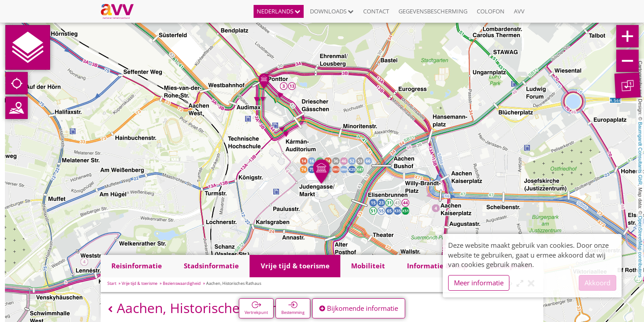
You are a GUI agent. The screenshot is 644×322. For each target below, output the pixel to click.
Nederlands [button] (279, 11)
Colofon (491, 11)
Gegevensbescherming (433, 11)
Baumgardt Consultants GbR (640, 154)
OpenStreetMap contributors (640, 246)
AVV (519, 11)
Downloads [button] (332, 11)
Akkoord (597, 283)
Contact (376, 11)
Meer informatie (479, 283)
